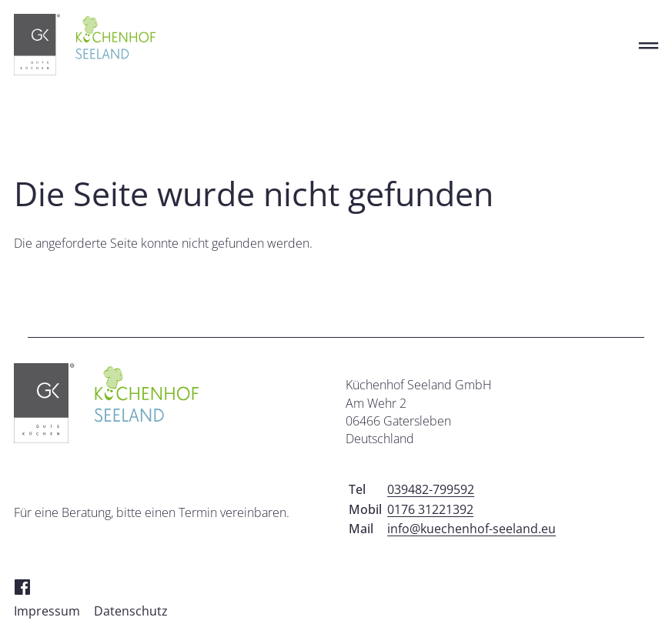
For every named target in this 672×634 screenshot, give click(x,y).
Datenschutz (131, 611)
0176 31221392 (430, 509)
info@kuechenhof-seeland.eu (471, 529)
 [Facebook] (22, 586)
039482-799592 (431, 489)
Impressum (47, 611)
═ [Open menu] (649, 45)
